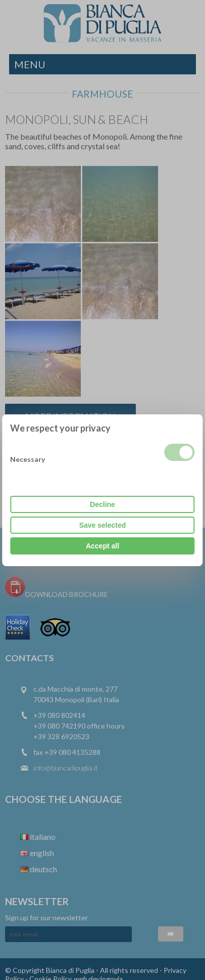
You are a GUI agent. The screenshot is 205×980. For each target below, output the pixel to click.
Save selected (103, 525)
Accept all (102, 546)
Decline (102, 504)
